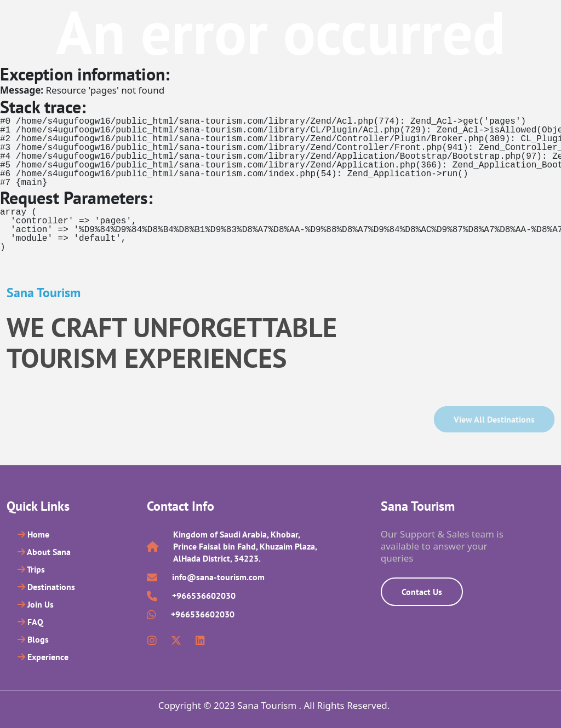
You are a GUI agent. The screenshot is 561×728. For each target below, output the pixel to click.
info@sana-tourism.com (218, 577)
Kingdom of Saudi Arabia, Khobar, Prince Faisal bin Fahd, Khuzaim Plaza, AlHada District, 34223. (245, 546)
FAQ (30, 622)
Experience (43, 657)
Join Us (36, 604)
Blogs (33, 639)
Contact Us (422, 592)
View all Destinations (494, 419)
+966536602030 (204, 596)
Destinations (46, 587)
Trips (31, 569)
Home (33, 534)
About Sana (44, 552)
